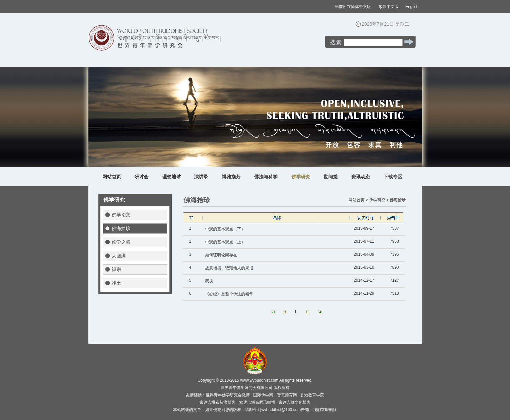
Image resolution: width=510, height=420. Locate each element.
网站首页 (112, 177)
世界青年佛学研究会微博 (228, 395)
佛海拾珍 (121, 228)
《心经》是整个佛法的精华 (229, 294)
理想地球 (171, 177)
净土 (116, 283)
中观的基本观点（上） (225, 242)
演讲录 (201, 177)
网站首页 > (358, 200)
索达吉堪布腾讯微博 (257, 402)
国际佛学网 (263, 395)
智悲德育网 (287, 395)
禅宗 (116, 269)
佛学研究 (301, 177)
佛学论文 (121, 215)
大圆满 (119, 256)
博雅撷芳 (231, 177)
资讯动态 (361, 177)
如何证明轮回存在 (221, 255)
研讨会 (141, 177)
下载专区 (393, 177)
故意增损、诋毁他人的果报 (229, 268)
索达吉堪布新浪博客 (217, 402)
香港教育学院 (312, 395)
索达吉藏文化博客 (295, 402)
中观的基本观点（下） (225, 229)
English (412, 7)
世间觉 (331, 177)
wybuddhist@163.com (281, 410)
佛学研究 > (379, 200)
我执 (209, 281)
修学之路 (121, 242)
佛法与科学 (266, 177)
